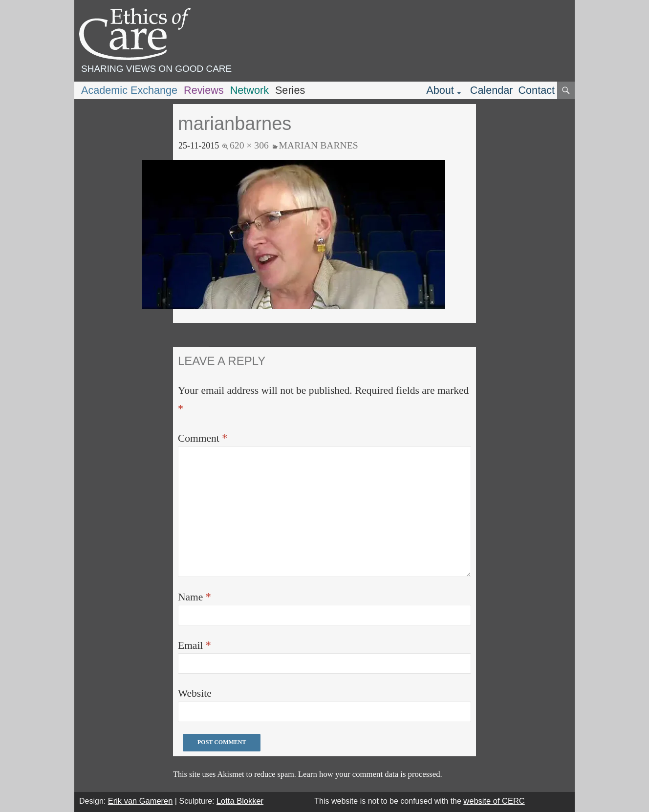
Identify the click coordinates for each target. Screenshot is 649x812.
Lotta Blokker (240, 801)
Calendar (492, 90)
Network (249, 90)
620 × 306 (249, 145)
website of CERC (494, 801)
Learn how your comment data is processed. (370, 774)
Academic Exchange (129, 90)
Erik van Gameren (141, 801)
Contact (536, 90)
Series (290, 90)
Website (195, 693)
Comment (203, 438)
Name (195, 597)
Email (195, 645)
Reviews (204, 90)
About (440, 90)
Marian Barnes (319, 145)
